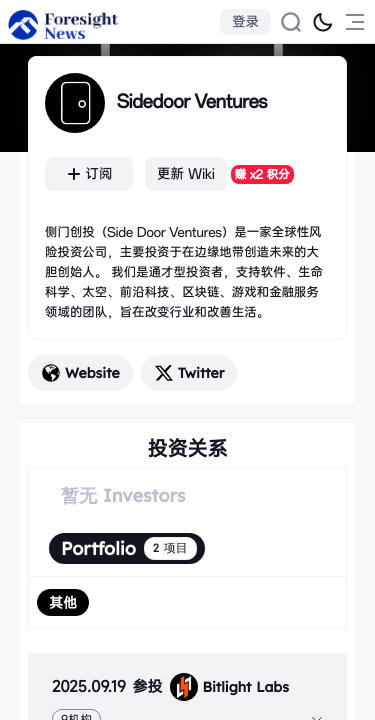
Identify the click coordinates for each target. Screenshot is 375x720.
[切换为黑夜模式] (323, 22)
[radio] (63, 602)
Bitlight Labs (229, 687)
